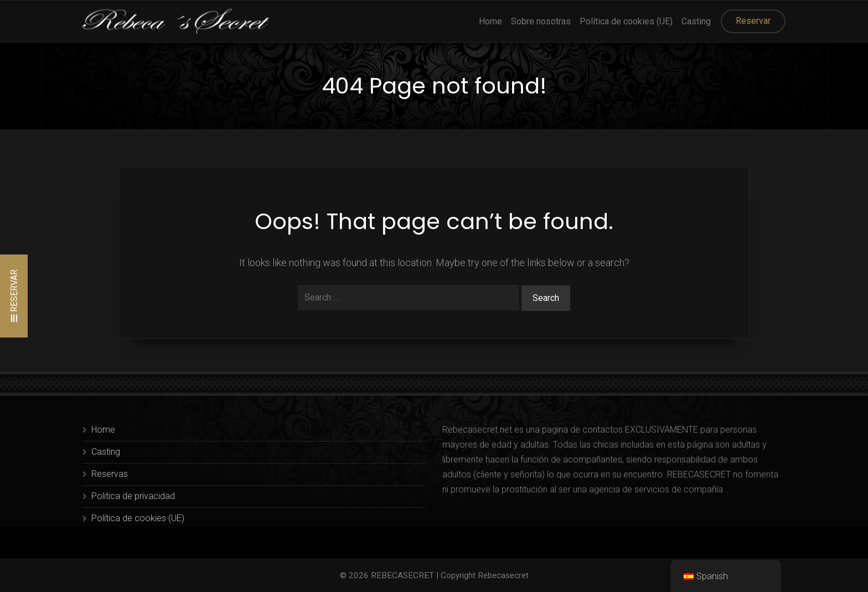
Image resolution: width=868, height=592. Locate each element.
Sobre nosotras (541, 21)
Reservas (110, 474)
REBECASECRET (402, 575)
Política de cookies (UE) (626, 21)
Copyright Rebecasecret (485, 575)
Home (490, 21)
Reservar (753, 21)
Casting (696, 21)
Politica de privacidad (133, 496)
